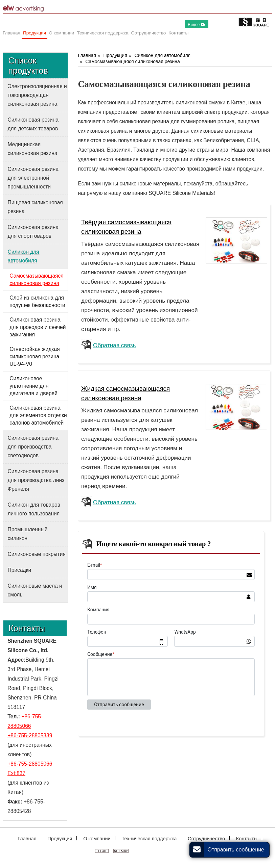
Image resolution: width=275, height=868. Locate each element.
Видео (196, 25)
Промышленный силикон (28, 534)
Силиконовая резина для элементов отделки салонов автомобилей (38, 415)
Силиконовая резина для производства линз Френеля (36, 480)
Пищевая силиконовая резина (35, 207)
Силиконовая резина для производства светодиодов (33, 447)
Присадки (20, 570)
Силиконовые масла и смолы (35, 590)
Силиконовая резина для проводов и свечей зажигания (38, 327)
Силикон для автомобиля (162, 55)
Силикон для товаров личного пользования (34, 509)
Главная (87, 55)
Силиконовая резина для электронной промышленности (33, 178)
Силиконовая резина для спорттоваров (33, 232)
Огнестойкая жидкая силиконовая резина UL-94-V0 (35, 356)
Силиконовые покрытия (37, 554)
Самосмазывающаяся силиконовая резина (133, 61)
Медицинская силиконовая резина (33, 149)
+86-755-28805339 (30, 735)
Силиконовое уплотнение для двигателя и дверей (33, 386)
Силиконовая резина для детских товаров (33, 124)
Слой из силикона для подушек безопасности (37, 301)
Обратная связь (114, 345)
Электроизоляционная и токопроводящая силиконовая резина (37, 95)
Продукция (115, 55)
